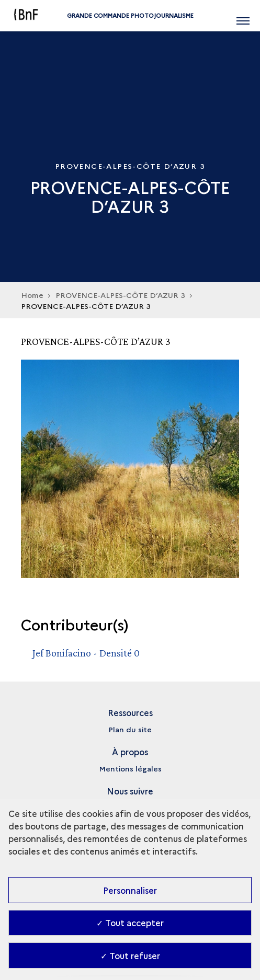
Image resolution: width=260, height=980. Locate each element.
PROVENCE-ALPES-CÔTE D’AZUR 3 (120, 295)
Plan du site (130, 729)
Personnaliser (130, 890)
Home (32, 295)
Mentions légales (130, 768)
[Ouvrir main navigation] (243, 16)
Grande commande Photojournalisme (130, 15)
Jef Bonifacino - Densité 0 (86, 653)
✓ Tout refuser (130, 955)
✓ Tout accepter (130, 923)
